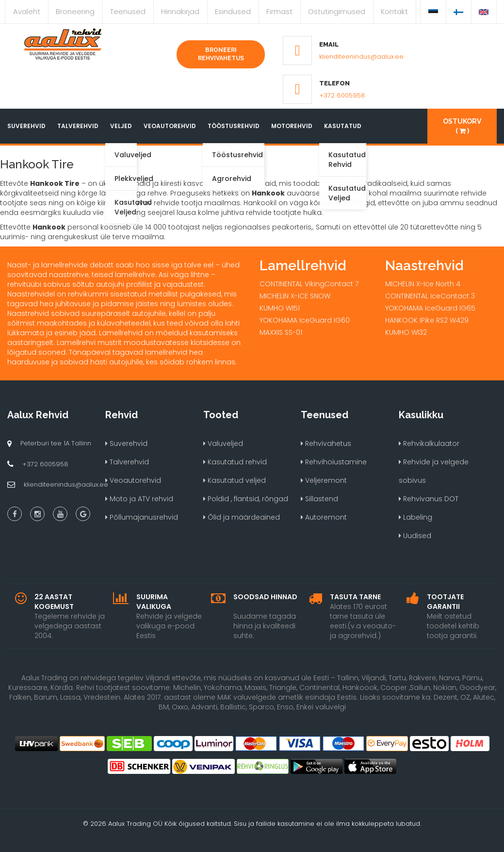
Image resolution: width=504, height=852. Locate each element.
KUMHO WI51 (280, 308)
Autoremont (324, 517)
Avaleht (27, 11)
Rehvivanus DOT (429, 499)
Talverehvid (78, 126)
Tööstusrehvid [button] (234, 126)
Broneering (75, 11)
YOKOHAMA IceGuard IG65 (430, 308)
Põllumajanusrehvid (142, 517)
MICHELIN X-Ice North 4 (423, 284)
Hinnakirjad (180, 11)
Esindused (233, 11)
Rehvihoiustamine (334, 462)
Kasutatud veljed (235, 480)
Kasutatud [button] (343, 126)
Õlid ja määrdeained (242, 517)
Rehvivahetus (326, 443)
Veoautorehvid (170, 126)
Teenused (128, 11)
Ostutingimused (337, 11)
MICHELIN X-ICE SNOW (295, 296)
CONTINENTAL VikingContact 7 (309, 284)
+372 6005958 (342, 95)
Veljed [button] (121, 126)
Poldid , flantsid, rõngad (246, 499)
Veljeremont (324, 480)
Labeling (415, 517)
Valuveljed (223, 443)
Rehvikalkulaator (429, 443)
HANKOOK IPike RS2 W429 (427, 320)
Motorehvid (292, 126)
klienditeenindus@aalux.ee (361, 57)
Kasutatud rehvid (235, 462)
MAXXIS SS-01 (281, 332)
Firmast (279, 11)
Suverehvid (26, 126)
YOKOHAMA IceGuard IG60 (305, 320)
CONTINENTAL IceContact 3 (430, 296)
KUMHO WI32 (406, 332)
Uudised (415, 536)
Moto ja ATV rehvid (139, 499)
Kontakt (394, 11)
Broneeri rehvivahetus (221, 54)
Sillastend (319, 499)
